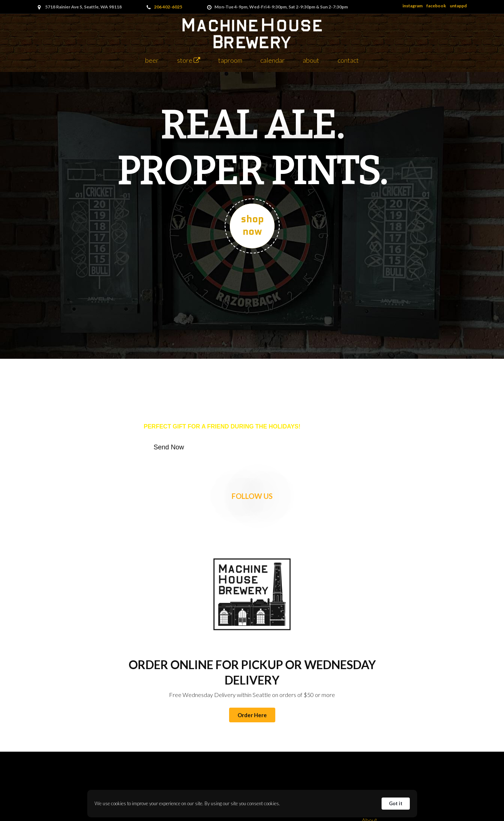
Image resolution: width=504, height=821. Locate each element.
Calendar (273, 60)
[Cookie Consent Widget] (252, 804)
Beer (152, 60)
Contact (348, 60)
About (311, 60)
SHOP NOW (252, 225)
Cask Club (369, 782)
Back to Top (369, 713)
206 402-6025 (168, 7)
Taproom (230, 60)
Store (189, 60)
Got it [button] (396, 803)
